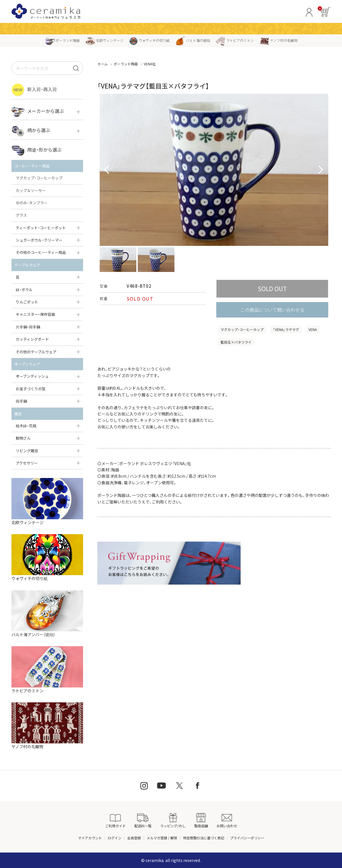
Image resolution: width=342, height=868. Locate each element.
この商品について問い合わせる (272, 310)
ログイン (115, 838)
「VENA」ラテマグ (286, 329)
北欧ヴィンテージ (104, 40)
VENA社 (150, 64)
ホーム (103, 64)
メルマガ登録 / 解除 (162, 838)
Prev (107, 170)
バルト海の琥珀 (193, 40)
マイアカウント (90, 838)
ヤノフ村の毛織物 (278, 40)
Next (321, 170)
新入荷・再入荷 (34, 90)
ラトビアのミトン (235, 40)
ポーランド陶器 (62, 40)
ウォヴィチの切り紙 (149, 40)
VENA (313, 329)
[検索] (76, 68)
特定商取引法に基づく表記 (204, 838)
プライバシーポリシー (247, 838)
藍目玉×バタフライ (236, 342)
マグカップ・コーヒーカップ (242, 329)
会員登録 (134, 838)
